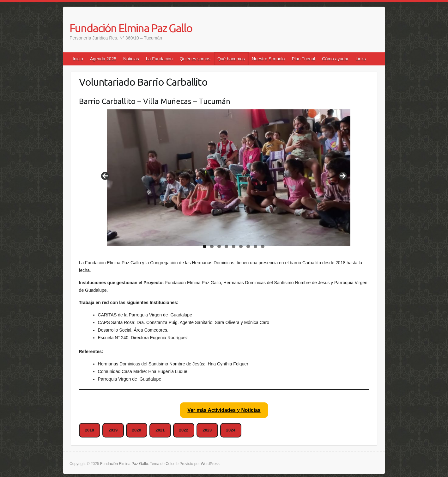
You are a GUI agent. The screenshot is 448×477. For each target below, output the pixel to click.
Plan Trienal (303, 59)
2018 (90, 430)
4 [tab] (226, 246)
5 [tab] (234, 246)
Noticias (131, 59)
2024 (231, 430)
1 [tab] (205, 246)
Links (361, 59)
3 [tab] (219, 246)
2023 (207, 430)
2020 (137, 430)
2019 (113, 430)
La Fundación (159, 59)
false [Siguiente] (342, 176)
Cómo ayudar (335, 59)
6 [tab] (241, 246)
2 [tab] (212, 246)
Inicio (78, 59)
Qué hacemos (231, 59)
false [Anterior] (106, 176)
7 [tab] (248, 246)
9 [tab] (263, 246)
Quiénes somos (195, 59)
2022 (184, 430)
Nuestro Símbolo (268, 59)
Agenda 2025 (103, 59)
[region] (224, 178)
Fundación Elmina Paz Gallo (131, 28)
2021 (160, 430)
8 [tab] (255, 246)
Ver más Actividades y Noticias (224, 410)
